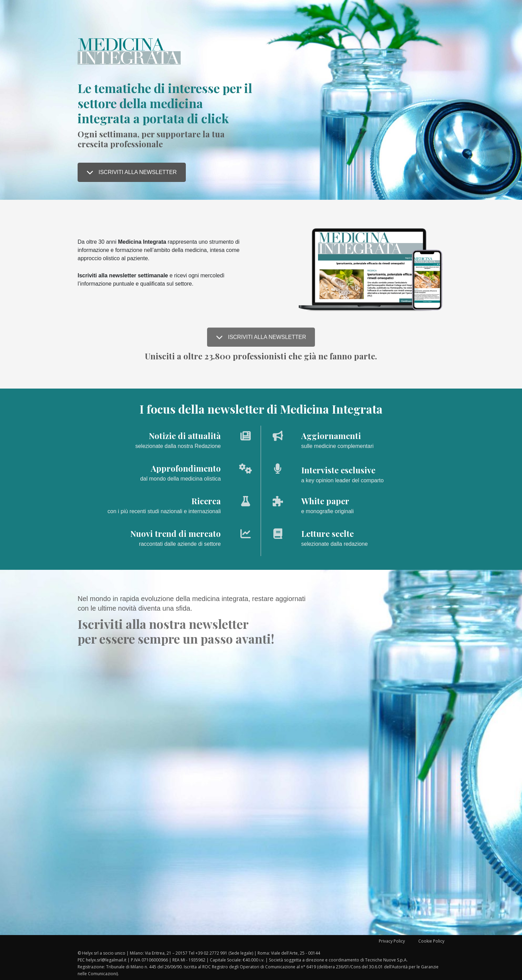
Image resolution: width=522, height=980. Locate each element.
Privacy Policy (392, 941)
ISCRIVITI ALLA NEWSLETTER (132, 172)
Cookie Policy (431, 941)
